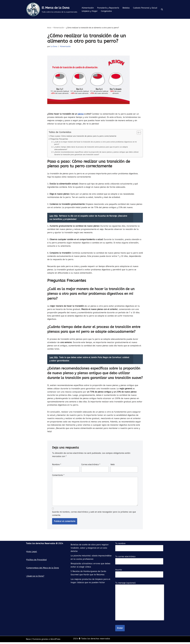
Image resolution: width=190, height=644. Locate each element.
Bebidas (126, 8)
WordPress (55, 641)
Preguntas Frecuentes (59, 139)
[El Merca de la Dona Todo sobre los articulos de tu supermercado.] (52, 9)
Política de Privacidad (37, 561)
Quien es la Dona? (36, 578)
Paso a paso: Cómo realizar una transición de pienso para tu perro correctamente (84, 136)
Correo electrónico (91, 466)
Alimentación (88, 8)
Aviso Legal (32, 553)
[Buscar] (162, 9)
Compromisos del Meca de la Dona (43, 570)
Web (113, 466)
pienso (81, 114)
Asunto (139, 574)
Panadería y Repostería (108, 8)
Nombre (57, 466)
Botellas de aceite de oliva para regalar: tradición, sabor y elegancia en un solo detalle (90, 550)
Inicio (49, 28)
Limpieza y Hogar (90, 11)
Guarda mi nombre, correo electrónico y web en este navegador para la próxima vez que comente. (94, 515)
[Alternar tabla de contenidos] (138, 133)
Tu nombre (139, 548)
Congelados (106, 11)
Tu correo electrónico (139, 561)
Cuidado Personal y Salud (145, 8)
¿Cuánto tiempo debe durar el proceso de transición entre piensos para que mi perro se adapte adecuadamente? (91, 148)
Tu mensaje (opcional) (140, 603)
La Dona (54, 47)
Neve (28, 641)
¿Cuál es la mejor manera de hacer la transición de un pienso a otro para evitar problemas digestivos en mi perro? (96, 143)
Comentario (58, 477)
